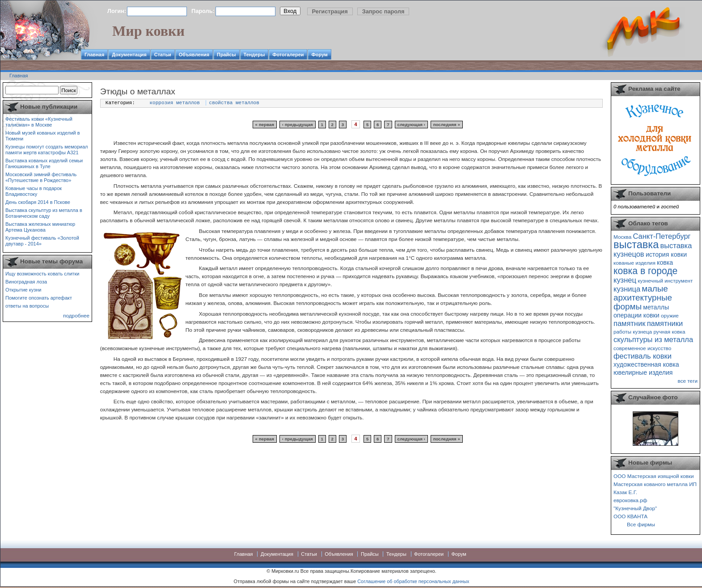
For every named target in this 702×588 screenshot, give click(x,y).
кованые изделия (634, 263)
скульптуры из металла (653, 339)
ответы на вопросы (27, 306)
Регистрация (330, 11)
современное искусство (642, 348)
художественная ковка (646, 364)
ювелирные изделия (643, 372)
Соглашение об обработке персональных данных (413, 581)
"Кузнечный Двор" (635, 508)
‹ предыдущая (298, 125)
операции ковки (636, 315)
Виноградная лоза (26, 282)
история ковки (666, 254)
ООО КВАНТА (630, 516)
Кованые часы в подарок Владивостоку (34, 191)
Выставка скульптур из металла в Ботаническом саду (44, 213)
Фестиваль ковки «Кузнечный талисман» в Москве (39, 122)
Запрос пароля (383, 11)
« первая (265, 125)
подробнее (76, 315)
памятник (629, 323)
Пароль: (203, 11)
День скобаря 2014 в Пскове (38, 202)
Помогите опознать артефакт (39, 298)
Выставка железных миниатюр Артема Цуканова (40, 227)
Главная (94, 55)
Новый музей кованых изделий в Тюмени (43, 136)
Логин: (117, 11)
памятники (665, 323)
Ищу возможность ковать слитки (42, 274)
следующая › (411, 125)
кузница (627, 289)
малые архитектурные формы (643, 298)
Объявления (194, 55)
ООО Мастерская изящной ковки (654, 476)
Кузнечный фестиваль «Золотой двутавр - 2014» (42, 241)
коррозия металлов (175, 103)
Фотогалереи (288, 55)
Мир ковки (148, 31)
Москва (622, 237)
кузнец (625, 280)
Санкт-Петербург (662, 236)
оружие (670, 315)
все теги (688, 381)
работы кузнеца (633, 332)
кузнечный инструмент (665, 281)
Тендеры (254, 55)
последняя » (447, 125)
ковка (665, 262)
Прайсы (226, 55)
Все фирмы (641, 524)
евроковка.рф (630, 500)
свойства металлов (234, 103)
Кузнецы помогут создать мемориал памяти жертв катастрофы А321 (47, 150)
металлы (656, 307)
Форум (319, 55)
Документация (129, 55)
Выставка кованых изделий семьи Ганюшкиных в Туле (44, 163)
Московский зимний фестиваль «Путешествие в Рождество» (41, 177)
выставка (636, 245)
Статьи (163, 55)
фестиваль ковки (643, 356)
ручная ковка (669, 332)
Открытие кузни (23, 290)
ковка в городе (645, 271)
